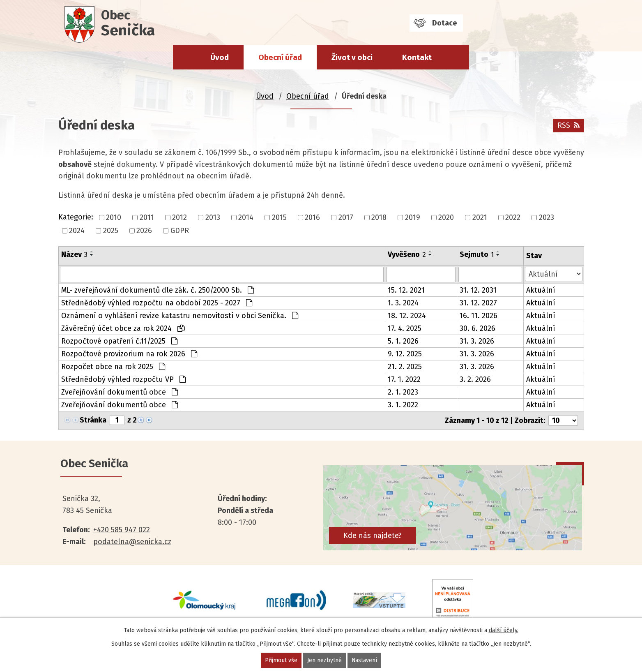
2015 (279, 217)
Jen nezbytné (324, 660)
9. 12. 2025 (405, 354)
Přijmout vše (281, 660)
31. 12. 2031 (478, 290)
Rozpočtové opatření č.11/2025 (119, 341)
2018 (379, 217)
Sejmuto (477, 254)
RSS (568, 125)
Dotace (444, 23)
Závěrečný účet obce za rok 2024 (123, 328)
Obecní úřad (280, 57)
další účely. (504, 630)
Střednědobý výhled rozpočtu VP (123, 379)
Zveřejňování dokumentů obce (120, 392)
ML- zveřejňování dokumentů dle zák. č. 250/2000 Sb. (158, 290)
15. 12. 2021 (406, 290)
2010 (114, 217)
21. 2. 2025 (405, 367)
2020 (446, 217)
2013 (213, 217)
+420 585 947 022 (122, 530)
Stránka (93, 420)
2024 (77, 231)
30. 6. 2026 (477, 328)
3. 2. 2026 (475, 379)
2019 (413, 217)
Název (74, 254)
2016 (312, 217)
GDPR (180, 231)
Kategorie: (76, 217)
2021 (480, 217)
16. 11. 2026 (479, 316)
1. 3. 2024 (403, 303)
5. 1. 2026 (403, 341)
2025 (111, 231)
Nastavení (365, 660)
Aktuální (541, 290)
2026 (144, 231)
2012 (179, 217)
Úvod (220, 57)
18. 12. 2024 (407, 316)
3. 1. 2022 (403, 405)
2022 (513, 217)
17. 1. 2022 (404, 379)
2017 (346, 217)
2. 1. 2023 (403, 392)
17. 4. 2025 (405, 328)
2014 (246, 217)
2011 (147, 217)
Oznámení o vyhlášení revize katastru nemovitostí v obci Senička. (180, 316)
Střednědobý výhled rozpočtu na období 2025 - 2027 (157, 303)
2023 (547, 217)
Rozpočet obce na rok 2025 (113, 367)
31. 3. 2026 (477, 341)
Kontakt (417, 57)
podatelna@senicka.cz (132, 542)
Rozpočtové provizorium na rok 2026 (129, 354)
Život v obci (352, 57)
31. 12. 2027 (478, 303)
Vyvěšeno (407, 254)
